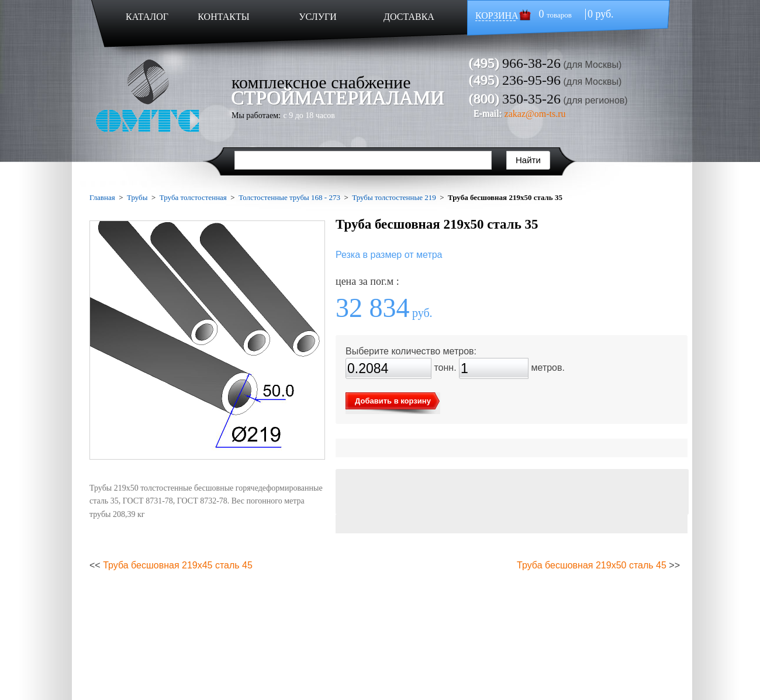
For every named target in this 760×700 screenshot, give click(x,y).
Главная (102, 197)
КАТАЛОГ (147, 17)
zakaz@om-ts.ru (535, 114)
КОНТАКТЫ (223, 17)
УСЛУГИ (318, 17)
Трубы (137, 197)
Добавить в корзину (393, 401)
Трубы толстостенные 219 (394, 197)
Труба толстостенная (193, 197)
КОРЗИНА (497, 15)
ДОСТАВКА (409, 17)
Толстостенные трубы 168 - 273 (289, 197)
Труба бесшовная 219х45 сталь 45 (178, 565)
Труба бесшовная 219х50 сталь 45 (592, 565)
